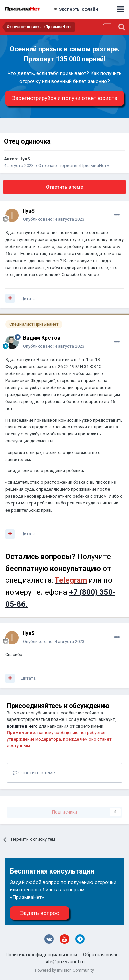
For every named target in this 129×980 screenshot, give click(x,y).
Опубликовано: (54, 219)
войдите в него (22, 726)
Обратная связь (101, 955)
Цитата (28, 298)
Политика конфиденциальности (41, 955)
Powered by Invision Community (64, 970)
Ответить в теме (64, 187)
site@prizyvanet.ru (65, 962)
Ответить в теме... (35, 773)
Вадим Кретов (42, 338)
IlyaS (25, 159)
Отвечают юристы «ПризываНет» (74, 166)
